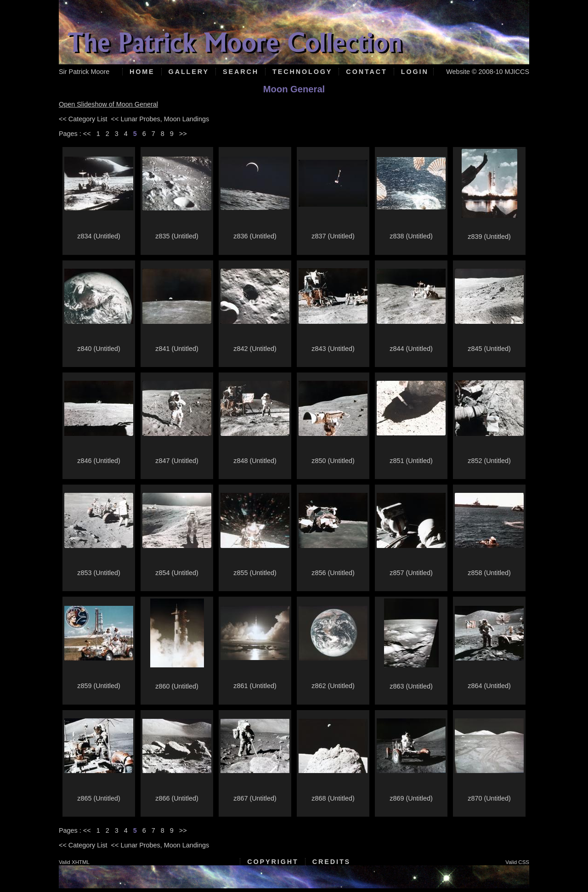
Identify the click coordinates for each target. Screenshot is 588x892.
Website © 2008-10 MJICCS (488, 72)
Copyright (273, 862)
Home (142, 72)
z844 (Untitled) (411, 349)
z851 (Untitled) (411, 461)
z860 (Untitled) (177, 686)
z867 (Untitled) (255, 798)
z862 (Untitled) (333, 686)
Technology (302, 72)
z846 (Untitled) (99, 461)
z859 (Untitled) (99, 686)
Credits (331, 862)
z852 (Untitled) (489, 461)
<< (87, 134)
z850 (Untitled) (333, 461)
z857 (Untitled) (411, 573)
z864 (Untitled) (489, 686)
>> (183, 134)
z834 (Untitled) (99, 236)
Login (415, 72)
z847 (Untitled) (177, 461)
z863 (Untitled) (411, 686)
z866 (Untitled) (177, 798)
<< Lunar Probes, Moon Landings (160, 119)
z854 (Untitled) (177, 573)
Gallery (189, 72)
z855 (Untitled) (255, 573)
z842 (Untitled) (255, 349)
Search (241, 72)
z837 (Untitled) (333, 236)
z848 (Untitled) (255, 461)
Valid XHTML (74, 862)
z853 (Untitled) (99, 573)
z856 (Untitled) (333, 573)
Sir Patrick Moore (84, 72)
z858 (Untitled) (489, 573)
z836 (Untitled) (255, 236)
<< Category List (83, 119)
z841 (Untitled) (177, 349)
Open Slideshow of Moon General (108, 104)
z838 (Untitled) (411, 236)
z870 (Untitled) (489, 798)
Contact (366, 72)
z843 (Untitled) (333, 349)
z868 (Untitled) (333, 798)
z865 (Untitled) (99, 798)
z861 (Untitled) (255, 686)
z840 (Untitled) (99, 349)
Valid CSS (517, 862)
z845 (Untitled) (489, 349)
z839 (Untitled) (489, 237)
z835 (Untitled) (177, 236)
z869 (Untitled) (411, 798)
